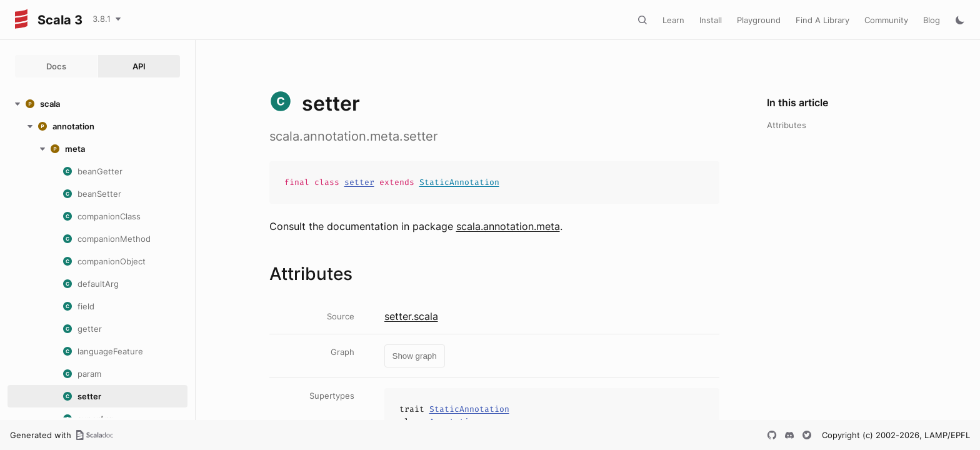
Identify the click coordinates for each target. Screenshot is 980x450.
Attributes (787, 125)
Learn (673, 20)
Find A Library (822, 20)
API (139, 66)
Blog (932, 20)
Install (711, 20)
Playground (759, 20)
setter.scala (411, 316)
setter (359, 182)
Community (886, 20)
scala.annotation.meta (508, 226)
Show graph (415, 356)
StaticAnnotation (459, 182)
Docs (56, 66)
